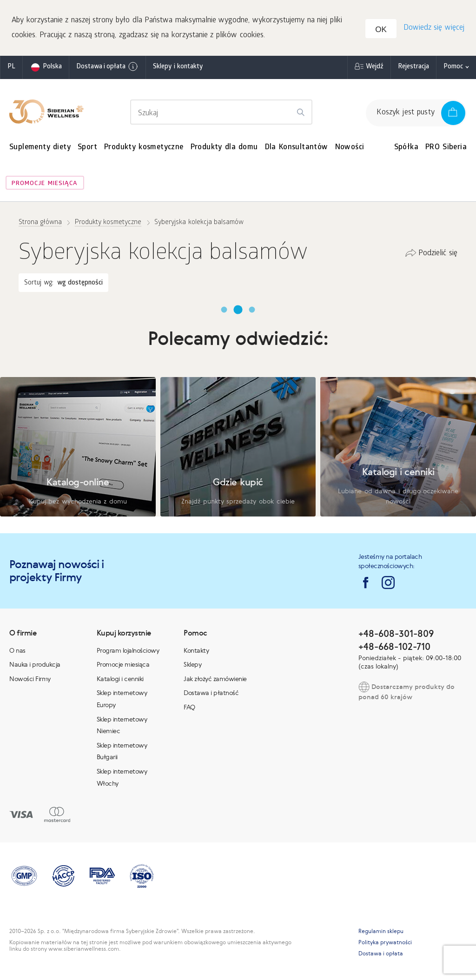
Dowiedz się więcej (434, 28)
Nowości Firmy (30, 679)
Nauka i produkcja (35, 664)
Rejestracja (413, 67)
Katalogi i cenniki (120, 679)
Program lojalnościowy (128, 650)
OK (381, 30)
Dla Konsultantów (297, 148)
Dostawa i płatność (211, 693)
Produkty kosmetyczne (144, 148)
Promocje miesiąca (45, 184)
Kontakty (196, 650)
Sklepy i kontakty (178, 67)
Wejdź (375, 67)
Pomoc (453, 67)
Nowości (350, 148)
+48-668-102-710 (394, 646)
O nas (17, 650)
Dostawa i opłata (107, 66)
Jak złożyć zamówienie (215, 679)
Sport (87, 148)
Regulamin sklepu (381, 931)
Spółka (406, 148)
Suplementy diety (40, 148)
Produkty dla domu (224, 148)
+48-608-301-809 (396, 633)
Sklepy (192, 664)
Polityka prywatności (385, 942)
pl (11, 67)
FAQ (189, 707)
